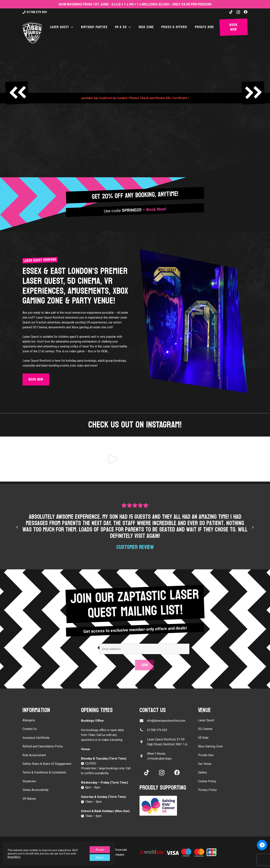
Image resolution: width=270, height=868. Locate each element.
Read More (14, 857)
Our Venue (205, 764)
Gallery (202, 772)
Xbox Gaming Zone (210, 746)
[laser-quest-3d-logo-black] (32, 33)
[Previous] (17, 527)
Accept (100, 850)
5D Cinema (205, 729)
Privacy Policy (207, 790)
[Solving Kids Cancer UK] (164, 806)
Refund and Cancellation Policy (43, 746)
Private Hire (206, 755)
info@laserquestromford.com (166, 721)
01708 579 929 (157, 730)
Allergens (29, 720)
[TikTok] (231, 12)
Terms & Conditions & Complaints (44, 772)
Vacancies (29, 781)
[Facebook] (246, 12)
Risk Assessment (34, 755)
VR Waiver (29, 799)
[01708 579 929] (143, 730)
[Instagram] (238, 12)
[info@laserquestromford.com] (143, 721)
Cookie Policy (207, 781)
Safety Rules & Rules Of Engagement (47, 764)
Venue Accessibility (36, 790)
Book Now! (156, 209)
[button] (71, 27)
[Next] (253, 527)
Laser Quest (206, 720)
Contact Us (30, 729)
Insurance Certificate (36, 738)
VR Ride (203, 738)
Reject (100, 857)
